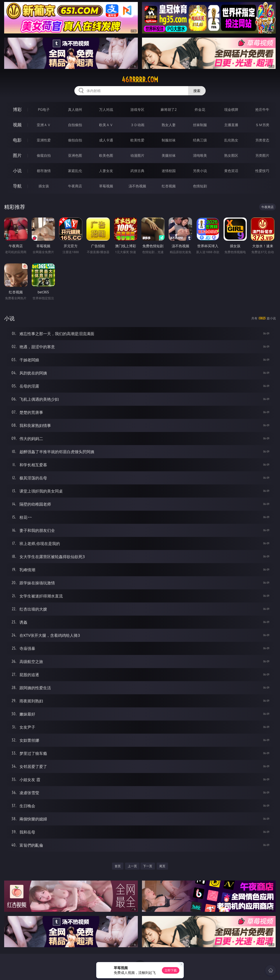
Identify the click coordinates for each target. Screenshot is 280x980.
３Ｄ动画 (137, 125)
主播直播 (231, 125)
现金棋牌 (231, 110)
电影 (17, 140)
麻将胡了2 (169, 110)
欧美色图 (106, 155)
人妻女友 (106, 171)
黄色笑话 (231, 171)
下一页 (148, 866)
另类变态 (262, 140)
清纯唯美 (200, 155)
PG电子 (44, 110)
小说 (17, 171)
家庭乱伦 (75, 171)
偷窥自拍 (44, 155)
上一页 (132, 866)
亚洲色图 (75, 155)
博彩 (17, 109)
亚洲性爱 (44, 140)
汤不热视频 (137, 186)
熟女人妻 (169, 125)
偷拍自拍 (75, 140)
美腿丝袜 (169, 155)
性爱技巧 (262, 171)
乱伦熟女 (231, 140)
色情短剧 (200, 186)
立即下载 (171, 970)
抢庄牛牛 (262, 110)
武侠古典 (137, 171)
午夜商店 (75, 186)
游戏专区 (137, 110)
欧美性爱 (137, 140)
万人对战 (106, 110)
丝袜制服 (200, 125)
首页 (118, 866)
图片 (17, 155)
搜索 (197, 91)
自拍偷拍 (75, 125)
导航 (17, 186)
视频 (17, 125)
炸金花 (200, 110)
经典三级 (200, 140)
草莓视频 (106, 186)
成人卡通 (106, 140)
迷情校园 (169, 171)
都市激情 (44, 171)
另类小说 (200, 171)
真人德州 (75, 110)
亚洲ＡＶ (44, 125)
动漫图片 (137, 155)
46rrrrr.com (140, 80)
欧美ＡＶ (106, 125)
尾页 (162, 866)
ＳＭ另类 (262, 125)
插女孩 (44, 186)
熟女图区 (231, 155)
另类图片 (262, 155)
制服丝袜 (169, 140)
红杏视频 (169, 186)
